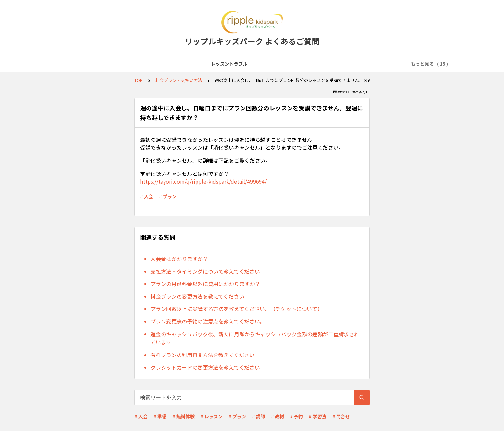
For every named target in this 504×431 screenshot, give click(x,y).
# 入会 (147, 196)
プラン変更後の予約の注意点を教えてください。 (208, 321)
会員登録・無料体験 (247, 64)
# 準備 (160, 416)
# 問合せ (341, 416)
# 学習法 (318, 416)
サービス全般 (127, 64)
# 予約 (296, 416)
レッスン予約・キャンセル (304, 64)
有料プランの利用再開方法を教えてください (203, 355)
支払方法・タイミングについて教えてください (205, 271)
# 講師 (259, 416)
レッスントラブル (86, 64)
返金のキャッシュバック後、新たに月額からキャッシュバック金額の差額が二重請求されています (255, 338)
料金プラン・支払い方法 (366, 64)
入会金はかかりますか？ (179, 259)
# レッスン (212, 416)
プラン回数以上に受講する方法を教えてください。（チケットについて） (236, 309)
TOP (139, 80)
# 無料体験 (183, 416)
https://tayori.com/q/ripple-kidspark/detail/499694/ (203, 181)
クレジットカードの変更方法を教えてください (205, 367)
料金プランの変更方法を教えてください (197, 296)
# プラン (168, 196)
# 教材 (277, 416)
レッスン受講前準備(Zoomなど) (183, 64)
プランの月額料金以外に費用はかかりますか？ (205, 284)
